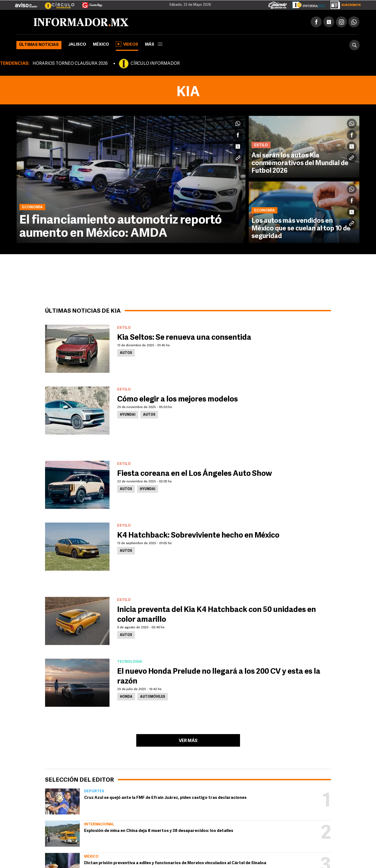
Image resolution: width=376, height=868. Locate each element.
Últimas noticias (39, 45)
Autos (126, 353)
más (154, 45)
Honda (126, 697)
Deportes (94, 791)
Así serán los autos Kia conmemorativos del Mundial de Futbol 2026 (300, 163)
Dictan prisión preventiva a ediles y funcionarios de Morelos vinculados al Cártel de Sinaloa (175, 863)
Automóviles (153, 697)
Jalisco (77, 45)
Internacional (99, 824)
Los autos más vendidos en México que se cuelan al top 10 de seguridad (301, 229)
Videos (127, 44)
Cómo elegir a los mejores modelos (177, 400)
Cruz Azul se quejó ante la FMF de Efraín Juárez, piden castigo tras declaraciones (165, 798)
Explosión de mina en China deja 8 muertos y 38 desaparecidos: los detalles (159, 831)
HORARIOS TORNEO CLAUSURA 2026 (70, 64)
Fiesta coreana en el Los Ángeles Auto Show (195, 474)
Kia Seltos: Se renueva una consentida (184, 338)
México (101, 45)
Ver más (188, 741)
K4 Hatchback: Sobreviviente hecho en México (198, 536)
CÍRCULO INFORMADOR (155, 64)
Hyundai (128, 415)
